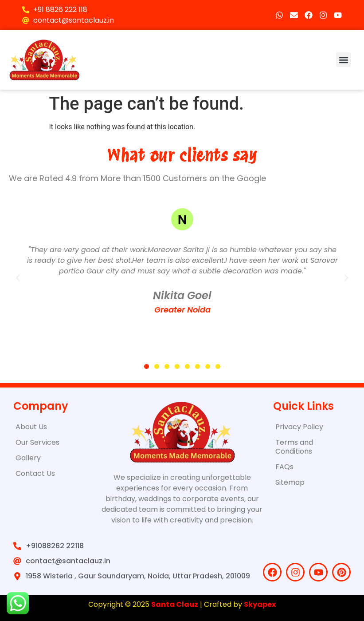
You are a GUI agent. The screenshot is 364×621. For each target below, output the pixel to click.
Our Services (37, 442)
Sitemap (290, 482)
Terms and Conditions (294, 447)
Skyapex (260, 604)
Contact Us (35, 473)
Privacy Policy (299, 427)
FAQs (284, 467)
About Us (31, 427)
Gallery (28, 458)
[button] (343, 60)
